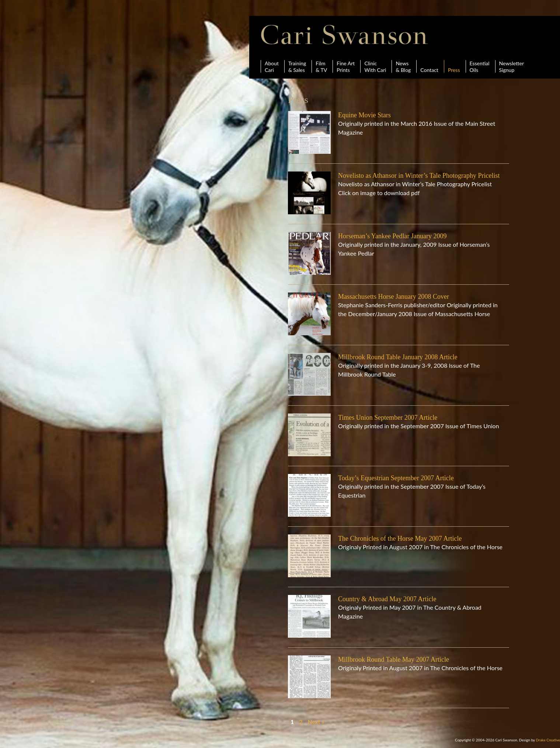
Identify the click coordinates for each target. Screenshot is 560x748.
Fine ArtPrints (346, 66)
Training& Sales (297, 66)
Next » (316, 722)
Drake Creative (548, 740)
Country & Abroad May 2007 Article (387, 599)
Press (454, 66)
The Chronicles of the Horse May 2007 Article (400, 539)
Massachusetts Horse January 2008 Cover (394, 297)
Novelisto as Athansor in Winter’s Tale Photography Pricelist (419, 176)
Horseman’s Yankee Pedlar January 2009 (392, 236)
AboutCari (272, 66)
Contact (429, 66)
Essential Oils (480, 66)
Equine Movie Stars (364, 115)
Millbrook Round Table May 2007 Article (394, 659)
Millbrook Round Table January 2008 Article (398, 357)
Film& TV (321, 66)
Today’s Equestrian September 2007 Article (396, 478)
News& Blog (403, 66)
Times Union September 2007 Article (388, 418)
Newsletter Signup (512, 66)
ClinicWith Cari (375, 66)
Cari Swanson (345, 35)
